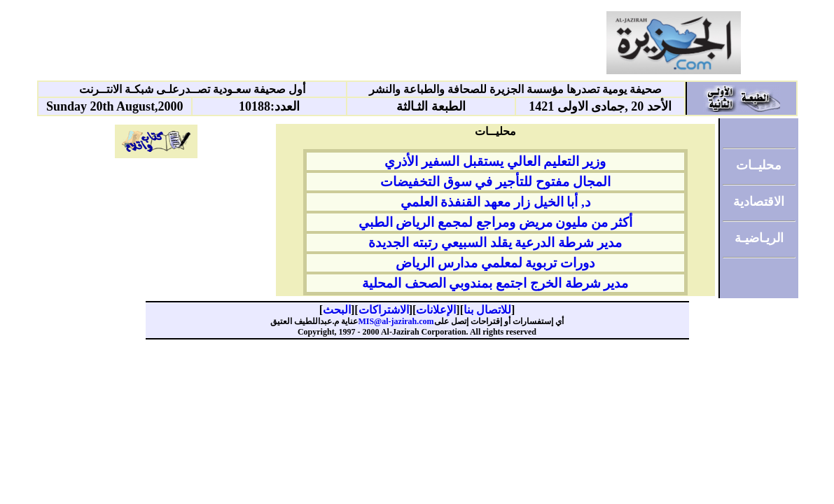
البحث (337, 310)
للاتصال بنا (487, 310)
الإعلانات (436, 310)
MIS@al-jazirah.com (396, 321)
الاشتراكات (384, 310)
